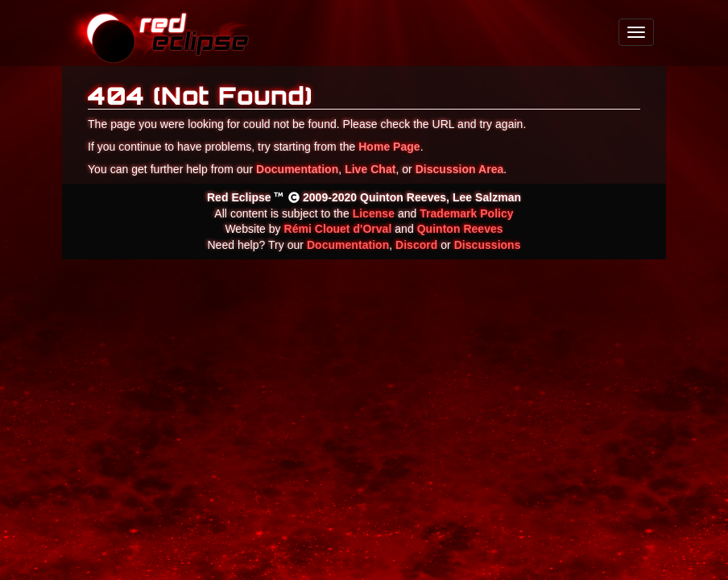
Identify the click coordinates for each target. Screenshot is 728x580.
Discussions (488, 245)
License (374, 213)
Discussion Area (460, 169)
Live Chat (370, 169)
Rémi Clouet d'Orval (338, 229)
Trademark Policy (466, 213)
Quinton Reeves (460, 229)
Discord (416, 245)
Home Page (389, 147)
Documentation (297, 169)
